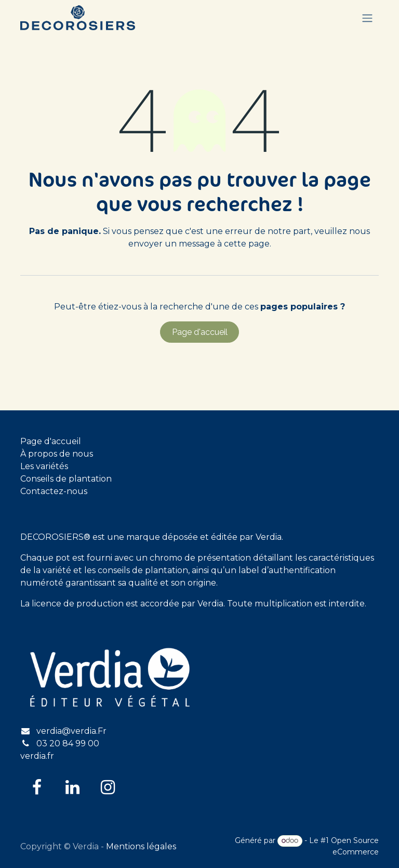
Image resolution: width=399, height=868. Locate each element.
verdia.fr (37, 756)
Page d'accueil (200, 332)
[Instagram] (108, 787)
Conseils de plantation (66, 479)
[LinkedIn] (72, 787)
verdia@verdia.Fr (71, 731)
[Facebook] (37, 787)
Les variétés (44, 466)
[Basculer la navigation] (367, 18)
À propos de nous (57, 454)
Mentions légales (141, 846)
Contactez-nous (54, 491)
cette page (247, 244)
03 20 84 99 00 (68, 743)
